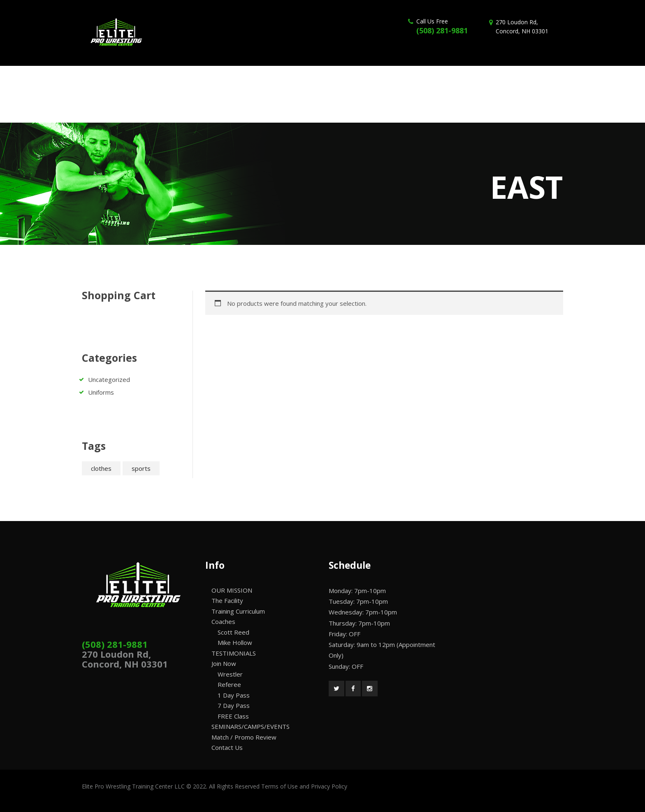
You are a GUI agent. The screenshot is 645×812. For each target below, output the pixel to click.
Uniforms (101, 392)
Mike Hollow (235, 642)
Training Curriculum (238, 611)
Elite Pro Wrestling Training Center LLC (134, 786)
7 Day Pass (234, 705)
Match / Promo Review (244, 737)
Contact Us (227, 747)
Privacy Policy (329, 786)
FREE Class (233, 716)
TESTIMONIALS (234, 653)
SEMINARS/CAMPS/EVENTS (251, 726)
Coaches (223, 621)
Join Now (224, 663)
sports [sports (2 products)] (141, 468)
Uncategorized (109, 379)
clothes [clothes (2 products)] (101, 468)
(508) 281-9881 (442, 30)
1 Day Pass (234, 695)
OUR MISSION (232, 590)
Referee (229, 684)
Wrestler (230, 674)
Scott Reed (233, 632)
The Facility (227, 600)
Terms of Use (280, 786)
